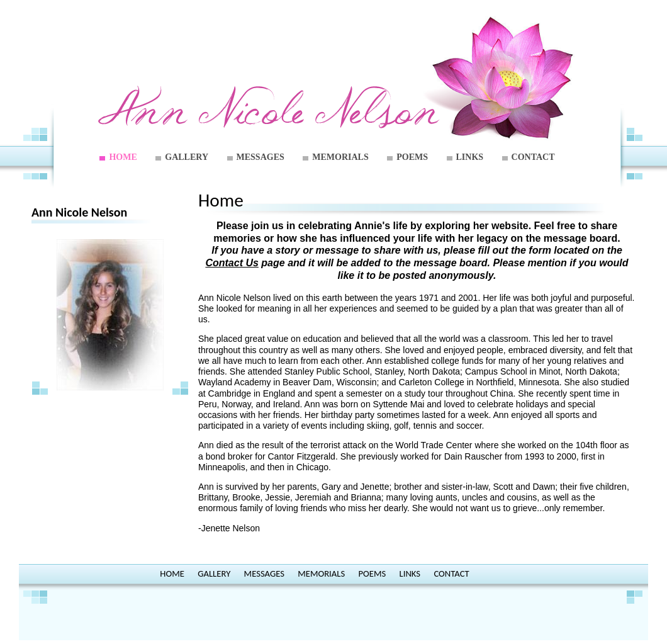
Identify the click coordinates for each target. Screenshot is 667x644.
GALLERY (187, 157)
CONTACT (533, 157)
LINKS (470, 157)
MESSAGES (261, 157)
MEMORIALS (340, 157)
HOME (123, 157)
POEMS (412, 157)
